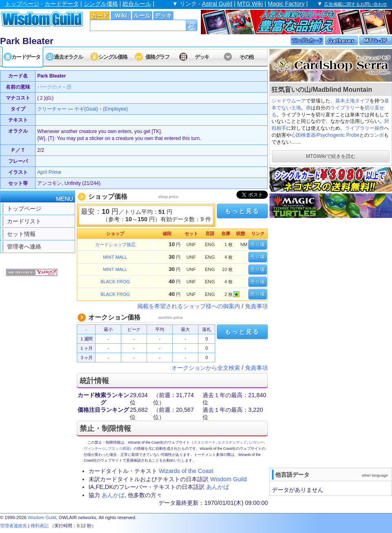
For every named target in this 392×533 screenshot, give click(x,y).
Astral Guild (217, 4)
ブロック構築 (119, 449)
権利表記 (40, 526)
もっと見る (242, 211)
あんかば (218, 487)
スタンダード (205, 442)
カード (100, 16)
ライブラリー (345, 108)
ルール (142, 16)
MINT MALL (115, 257)
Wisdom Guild (229, 479)
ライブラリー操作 (365, 128)
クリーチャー (52, 109)
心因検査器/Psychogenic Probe (325, 135)
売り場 (258, 244)
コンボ (376, 135)
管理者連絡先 (13, 526)
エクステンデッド (232, 442)
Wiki (121, 16)
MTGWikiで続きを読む (331, 156)
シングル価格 (101, 4)
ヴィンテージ (95, 449)
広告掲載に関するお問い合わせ (356, 4)
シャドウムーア (289, 101)
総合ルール (137, 4)
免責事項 (256, 306)
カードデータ (62, 4)
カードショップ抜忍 (115, 244)
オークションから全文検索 (206, 368)
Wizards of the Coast (186, 471)
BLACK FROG (115, 282)
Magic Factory (286, 4)
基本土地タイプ (352, 101)
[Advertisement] (310, 342)
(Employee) (115, 109)
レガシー (256, 442)
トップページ (22, 4)
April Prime (49, 172)
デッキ (163, 16)
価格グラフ (157, 57)
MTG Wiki (250, 4)
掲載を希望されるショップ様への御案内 (189, 306)
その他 (246, 57)
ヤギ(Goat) (86, 109)
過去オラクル (68, 57)
